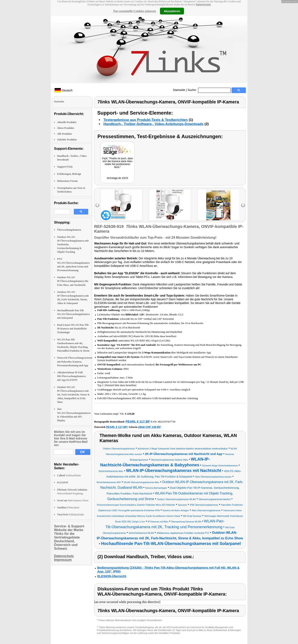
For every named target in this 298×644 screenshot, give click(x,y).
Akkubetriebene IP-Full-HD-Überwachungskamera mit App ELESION (71, 376)
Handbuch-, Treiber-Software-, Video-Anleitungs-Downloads (153, 124)
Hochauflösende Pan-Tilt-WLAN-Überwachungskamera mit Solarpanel (73, 314)
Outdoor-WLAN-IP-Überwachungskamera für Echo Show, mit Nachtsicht (73, 281)
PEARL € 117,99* (138, 421)
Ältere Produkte (66, 128)
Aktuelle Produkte (67, 122)
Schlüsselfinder (69, 475)
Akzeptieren (172, 11)
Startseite (179, 90)
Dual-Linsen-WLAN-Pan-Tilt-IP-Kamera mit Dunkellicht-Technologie (73, 329)
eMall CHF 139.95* (150, 427)
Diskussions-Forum (67, 181)
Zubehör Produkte (67, 140)
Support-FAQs (65, 167)
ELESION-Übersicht (112, 576)
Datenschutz (203, 5)
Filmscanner (68, 508)
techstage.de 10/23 (117, 178)
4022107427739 (167, 422)
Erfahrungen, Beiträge (69, 174)
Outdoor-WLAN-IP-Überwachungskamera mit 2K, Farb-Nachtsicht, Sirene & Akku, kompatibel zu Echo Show (73, 395)
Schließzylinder (71, 515)
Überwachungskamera (69, 230)
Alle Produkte (64, 134)
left (97, 205)
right (243, 205)
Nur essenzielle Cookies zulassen (134, 11)
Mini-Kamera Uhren (73, 500)
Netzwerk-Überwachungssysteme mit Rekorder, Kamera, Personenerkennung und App (75, 362)
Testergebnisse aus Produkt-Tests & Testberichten (146, 120)
